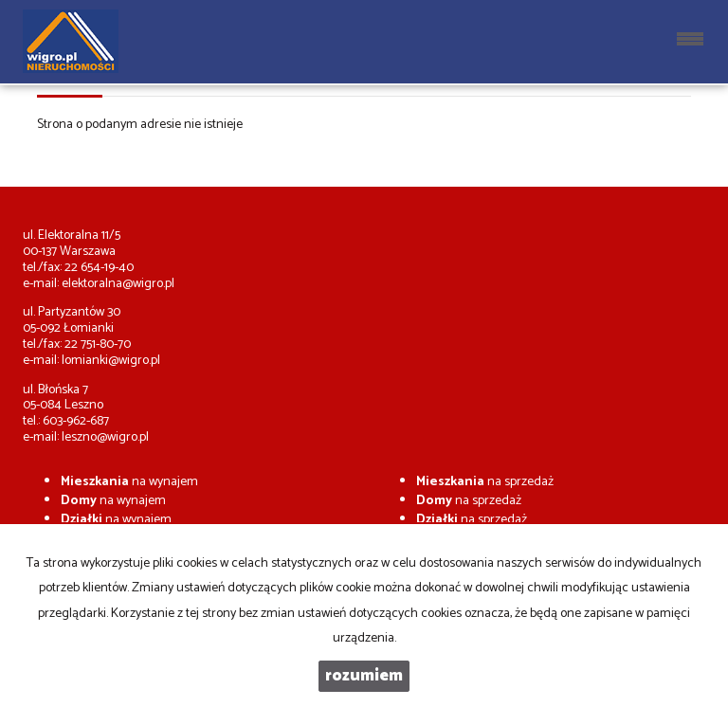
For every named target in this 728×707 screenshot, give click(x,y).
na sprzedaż (485, 482)
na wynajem (129, 482)
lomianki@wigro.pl (111, 361)
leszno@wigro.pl (105, 437)
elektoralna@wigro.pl (118, 284)
